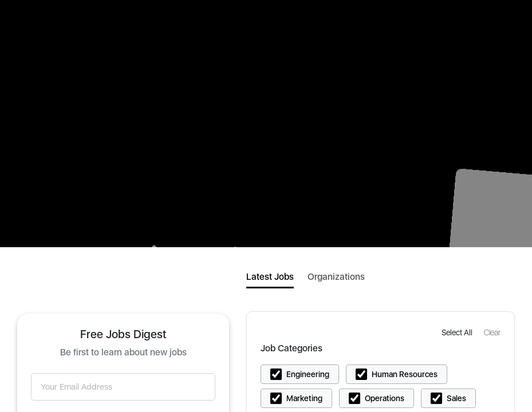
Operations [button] (385, 398)
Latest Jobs (270, 277)
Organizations (336, 277)
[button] (458, 332)
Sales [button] (456, 398)
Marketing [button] (304, 398)
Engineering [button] (308, 374)
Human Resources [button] (405, 374)
